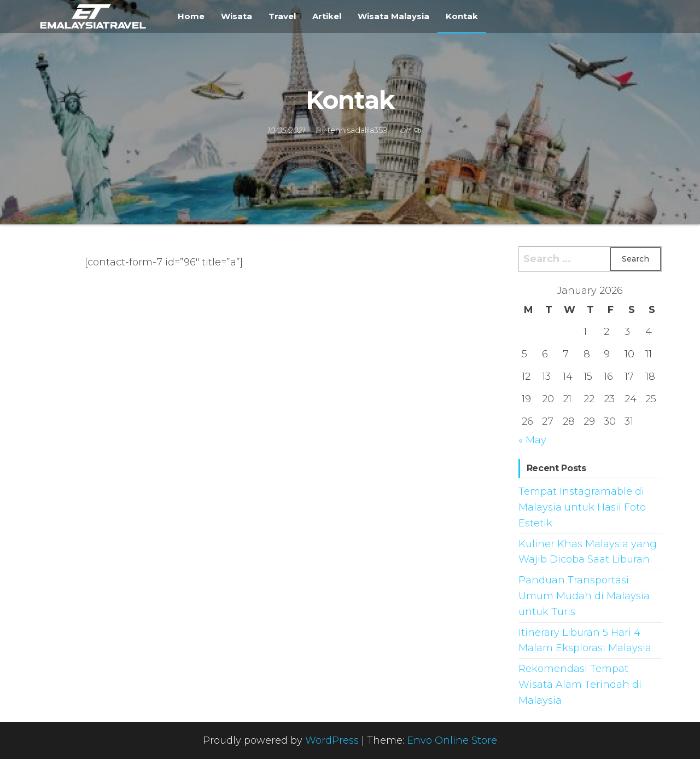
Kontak (462, 16)
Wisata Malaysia (393, 16)
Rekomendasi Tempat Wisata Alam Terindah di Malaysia (580, 685)
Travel (282, 16)
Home (191, 16)
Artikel (327, 16)
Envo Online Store (452, 740)
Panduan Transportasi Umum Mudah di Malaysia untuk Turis (584, 596)
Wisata (237, 16)
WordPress (332, 740)
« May (532, 440)
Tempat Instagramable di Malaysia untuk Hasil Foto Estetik (582, 507)
